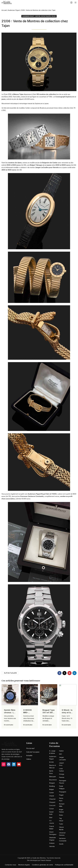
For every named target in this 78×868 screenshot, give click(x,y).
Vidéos (29, 759)
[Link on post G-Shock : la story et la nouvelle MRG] (68, 695)
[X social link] (64, 673)
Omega (62, 774)
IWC (61, 754)
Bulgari (52, 789)
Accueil (4, 10)
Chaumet (52, 799)
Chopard (52, 802)
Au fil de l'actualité (10, 673)
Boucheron (53, 780)
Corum (52, 809)
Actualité (29, 755)
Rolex (54, 16)
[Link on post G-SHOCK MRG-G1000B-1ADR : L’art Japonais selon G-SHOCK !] (29, 695)
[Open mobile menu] (75, 3)
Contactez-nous (11, 865)
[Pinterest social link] (69, 673)
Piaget (61, 795)
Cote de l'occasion (33, 752)
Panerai (62, 777)
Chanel (52, 796)
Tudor (61, 824)
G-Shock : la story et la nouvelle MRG (68, 713)
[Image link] (9, 749)
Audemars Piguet (14, 10)
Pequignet (63, 792)
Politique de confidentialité (64, 865)
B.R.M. (52, 762)
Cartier (38, 16)
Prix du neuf (30, 748)
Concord (52, 805)
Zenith (61, 844)
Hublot (61, 751)
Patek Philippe (46, 16)
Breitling (52, 786)
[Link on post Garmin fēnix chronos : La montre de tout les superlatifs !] (10, 695)
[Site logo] (7, 2)
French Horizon (46, 860)
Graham (52, 843)
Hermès (52, 846)
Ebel (51, 817)
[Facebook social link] (59, 673)
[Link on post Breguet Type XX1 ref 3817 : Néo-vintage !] (49, 695)
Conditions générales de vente (42, 865)
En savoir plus (9, 725)
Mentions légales (24, 865)
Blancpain (53, 777)
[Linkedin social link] (74, 673)
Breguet (52, 783)
